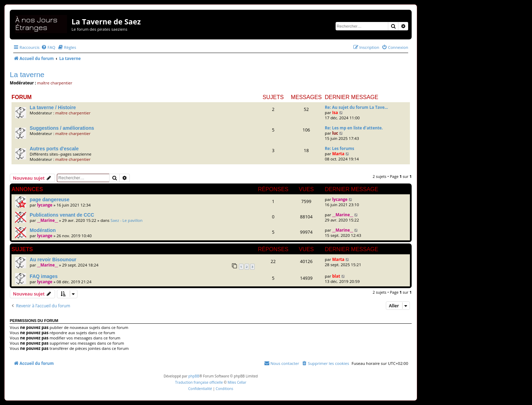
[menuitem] (48, 47)
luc (335, 133)
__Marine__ (47, 220)
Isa (335, 112)
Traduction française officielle (199, 382)
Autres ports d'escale (54, 149)
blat (336, 276)
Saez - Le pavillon (127, 220)
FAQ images (44, 276)
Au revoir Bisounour (53, 260)
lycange (45, 205)
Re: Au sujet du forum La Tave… (356, 107)
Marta (338, 154)
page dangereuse (50, 200)
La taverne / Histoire (53, 107)
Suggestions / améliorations (62, 128)
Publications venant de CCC (62, 215)
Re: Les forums (339, 148)
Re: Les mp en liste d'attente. (354, 128)
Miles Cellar (237, 382)
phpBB (194, 376)
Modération (43, 230)
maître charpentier (55, 83)
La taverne (27, 74)
